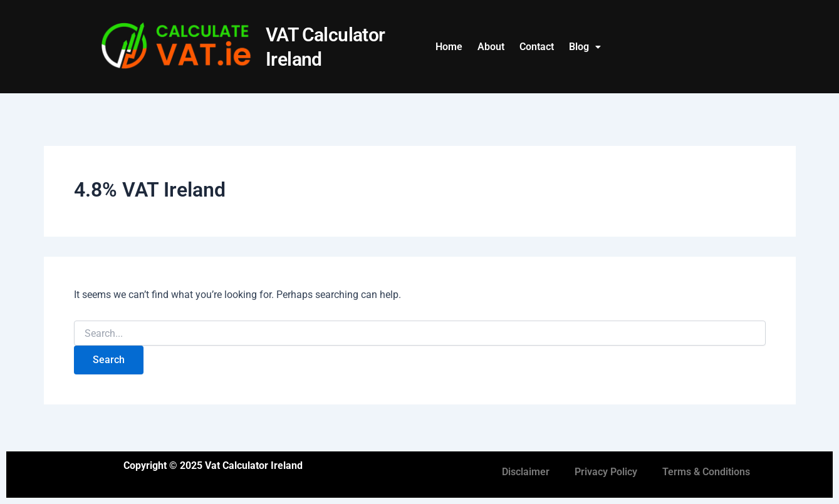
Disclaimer (526, 472)
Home (449, 47)
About (491, 47)
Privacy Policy (606, 472)
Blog (585, 47)
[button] (585, 47)
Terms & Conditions (706, 472)
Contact (537, 47)
